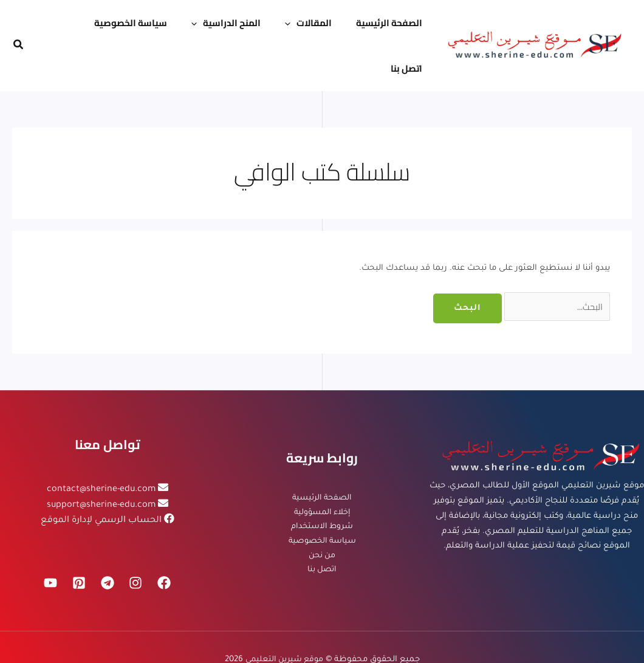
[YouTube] (47, 541)
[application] (279, 25)
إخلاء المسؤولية (322, 471)
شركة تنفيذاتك (293, 634)
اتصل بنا (322, 531)
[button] (18, 25)
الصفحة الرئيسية (322, 455)
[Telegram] (108, 541)
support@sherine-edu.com (101, 464)
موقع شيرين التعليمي (284, 619)
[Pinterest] (77, 541)
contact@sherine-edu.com (101, 448)
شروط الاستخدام (322, 486)
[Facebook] (168, 541)
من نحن (322, 516)
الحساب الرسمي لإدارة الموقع (101, 480)
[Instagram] (138, 541)
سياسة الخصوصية (322, 501)
